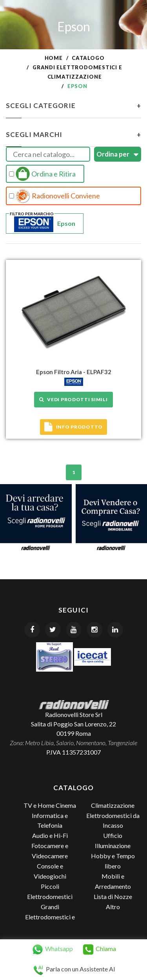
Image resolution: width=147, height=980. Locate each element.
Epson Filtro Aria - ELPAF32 (74, 372)
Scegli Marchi (73, 135)
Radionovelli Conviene (54, 196)
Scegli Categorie (73, 106)
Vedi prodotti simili (73, 399)
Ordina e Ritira (42, 174)
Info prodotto (73, 427)
